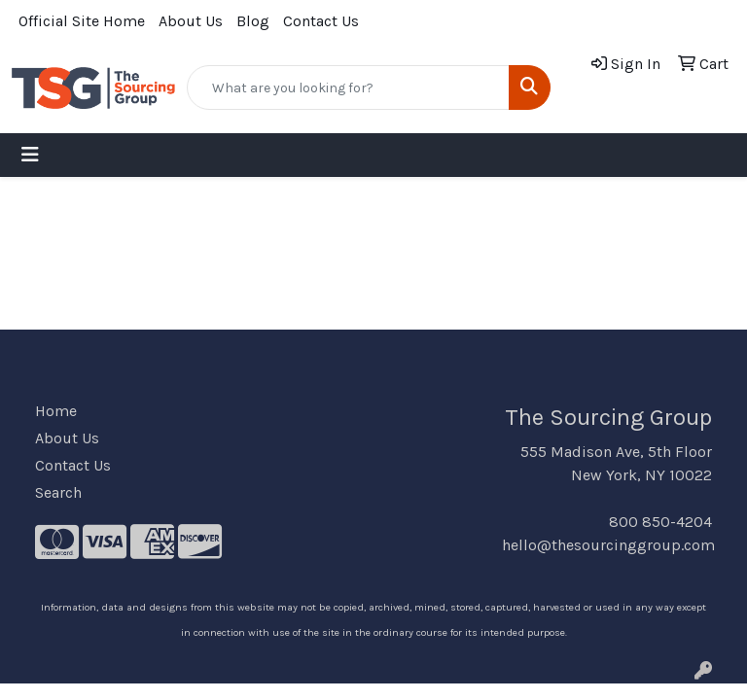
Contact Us (321, 21)
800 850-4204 (660, 522)
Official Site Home (82, 21)
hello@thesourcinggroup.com (608, 545)
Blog (253, 21)
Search (58, 492)
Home (56, 411)
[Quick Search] (348, 87)
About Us (191, 21)
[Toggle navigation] (30, 155)
